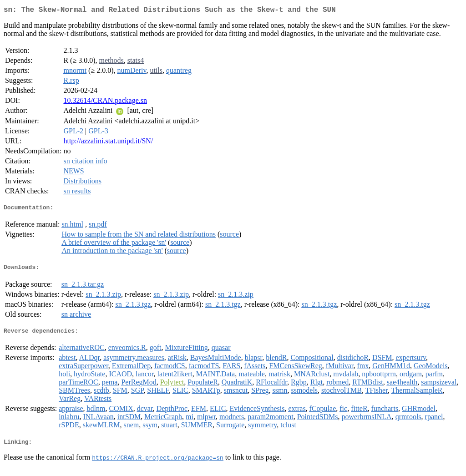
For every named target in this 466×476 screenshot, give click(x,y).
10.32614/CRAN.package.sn (105, 102)
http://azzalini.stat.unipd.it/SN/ (108, 143)
